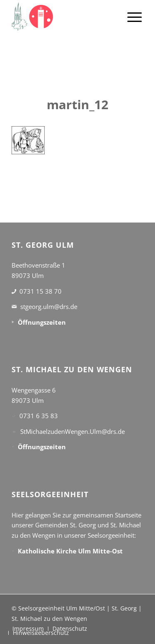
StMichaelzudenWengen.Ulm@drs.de (73, 431)
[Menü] (135, 17)
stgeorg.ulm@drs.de (49, 306)
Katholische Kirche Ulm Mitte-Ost (70, 551)
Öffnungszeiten (42, 322)
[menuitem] (135, 17)
